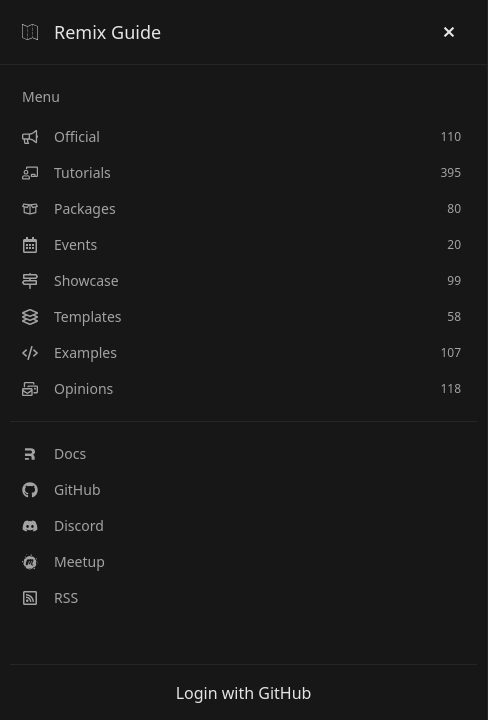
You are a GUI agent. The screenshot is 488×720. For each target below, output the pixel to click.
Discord (63, 525)
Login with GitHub (244, 693)
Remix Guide (91, 32)
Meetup (63, 561)
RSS (50, 597)
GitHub (61, 489)
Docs (54, 453)
